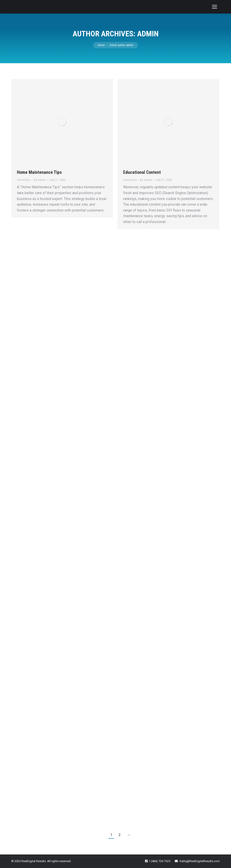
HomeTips (24, 180)
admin (148, 34)
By (40, 180)
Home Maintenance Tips (39, 172)
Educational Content (142, 172)
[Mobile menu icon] (215, 7)
